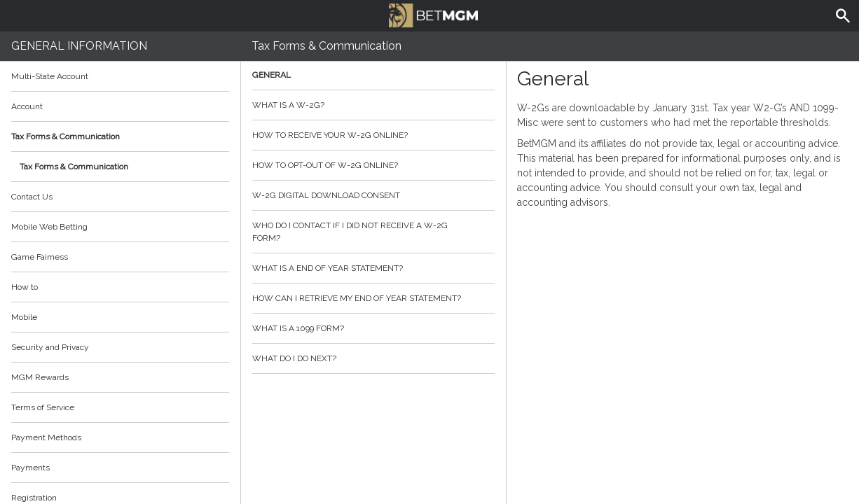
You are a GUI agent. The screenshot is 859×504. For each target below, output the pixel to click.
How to (120, 287)
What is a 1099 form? (373, 328)
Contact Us (32, 197)
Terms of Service (120, 407)
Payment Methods (120, 437)
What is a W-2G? (373, 105)
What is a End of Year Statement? (373, 268)
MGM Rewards (40, 377)
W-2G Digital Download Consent (373, 195)
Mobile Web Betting (49, 227)
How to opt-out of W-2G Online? (373, 165)
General (373, 75)
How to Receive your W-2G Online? (373, 135)
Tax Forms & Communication (120, 136)
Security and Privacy (50, 347)
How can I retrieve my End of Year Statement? (373, 298)
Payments (120, 468)
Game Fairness (40, 257)
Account (120, 106)
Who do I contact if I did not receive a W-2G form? (373, 232)
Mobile (24, 317)
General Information (79, 46)
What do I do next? (373, 358)
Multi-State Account (50, 76)
